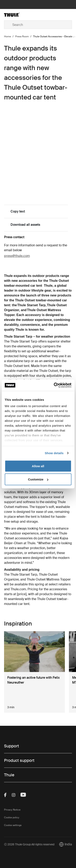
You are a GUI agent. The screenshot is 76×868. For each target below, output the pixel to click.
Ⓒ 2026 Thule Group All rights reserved (29, 844)
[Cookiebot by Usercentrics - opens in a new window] (54, 385)
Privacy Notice (12, 810)
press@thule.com (17, 256)
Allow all (38, 466)
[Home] (15, 15)
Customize (38, 479)
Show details (54, 453)
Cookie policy (12, 817)
